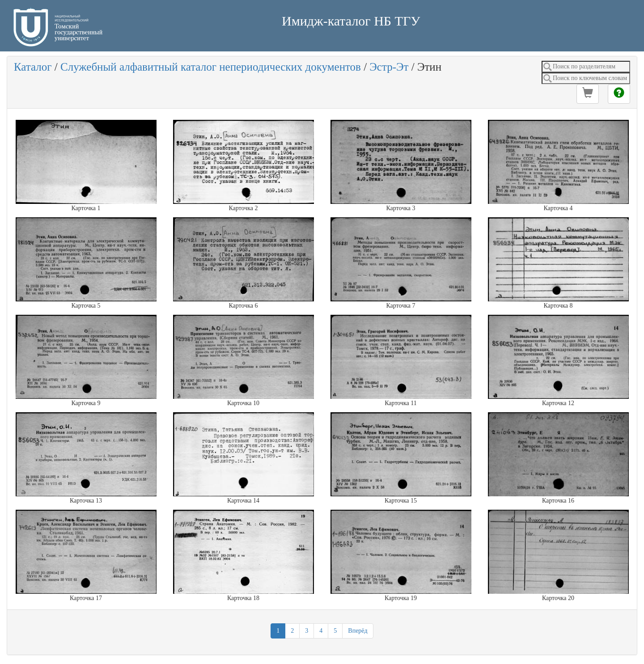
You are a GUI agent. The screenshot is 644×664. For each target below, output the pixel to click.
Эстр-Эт (389, 67)
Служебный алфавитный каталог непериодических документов (211, 67)
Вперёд (358, 631)
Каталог (33, 67)
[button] (588, 94)
